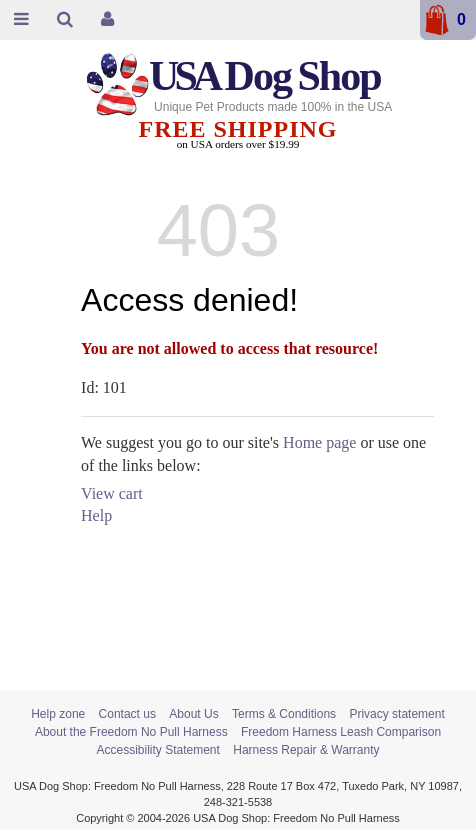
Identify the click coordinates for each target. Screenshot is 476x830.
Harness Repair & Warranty (306, 750)
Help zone (58, 714)
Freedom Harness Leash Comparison (341, 732)
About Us (193, 714)
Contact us (127, 714)
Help (96, 515)
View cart (112, 493)
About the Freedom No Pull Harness (131, 732)
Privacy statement (396, 714)
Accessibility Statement (157, 750)
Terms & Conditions (284, 714)
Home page (319, 442)
